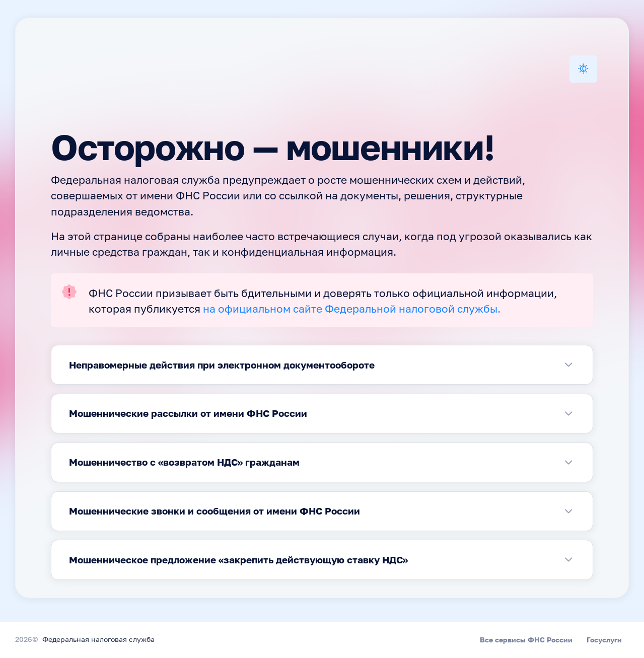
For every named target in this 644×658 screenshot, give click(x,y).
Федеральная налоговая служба (98, 640)
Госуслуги (604, 640)
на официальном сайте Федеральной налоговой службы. (352, 310)
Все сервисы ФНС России (526, 640)
